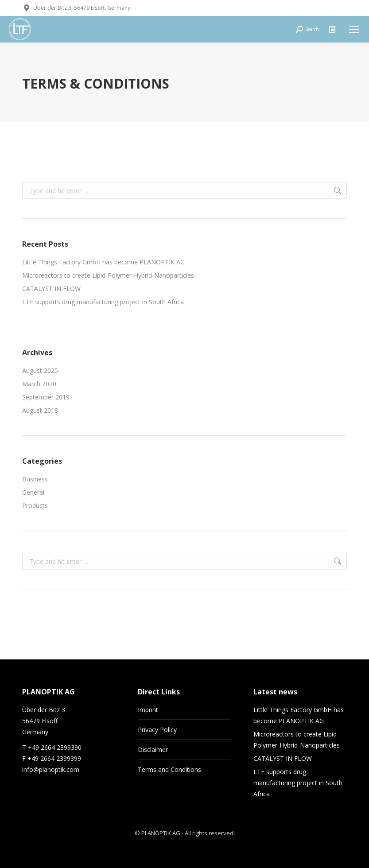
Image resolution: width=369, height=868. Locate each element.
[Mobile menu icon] (354, 29)
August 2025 (40, 370)
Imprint (148, 710)
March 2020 (39, 384)
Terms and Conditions (169, 769)
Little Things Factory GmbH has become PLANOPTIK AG (103, 262)
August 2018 (40, 410)
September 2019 (46, 397)
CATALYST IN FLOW (51, 289)
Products (35, 506)
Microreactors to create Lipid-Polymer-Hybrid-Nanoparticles (108, 275)
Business (35, 479)
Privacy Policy (157, 730)
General (33, 492)
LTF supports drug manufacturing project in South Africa (103, 302)
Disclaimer (153, 750)
